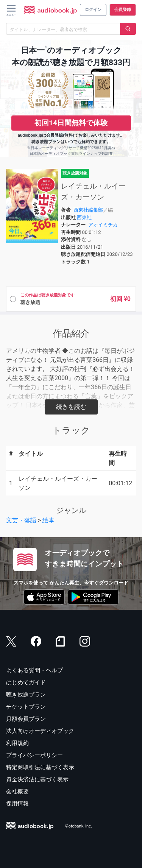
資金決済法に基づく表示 (37, 779)
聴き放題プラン (26, 695)
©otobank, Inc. (79, 827)
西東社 (84, 217)
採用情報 (17, 804)
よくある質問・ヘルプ (34, 670)
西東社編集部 (88, 210)
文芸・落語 (21, 520)
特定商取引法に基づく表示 (40, 767)
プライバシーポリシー (34, 755)
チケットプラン (26, 707)
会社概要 (17, 792)
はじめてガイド (26, 683)
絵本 (48, 520)
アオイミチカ (103, 225)
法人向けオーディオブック (40, 731)
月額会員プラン (26, 719)
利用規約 (17, 743)
